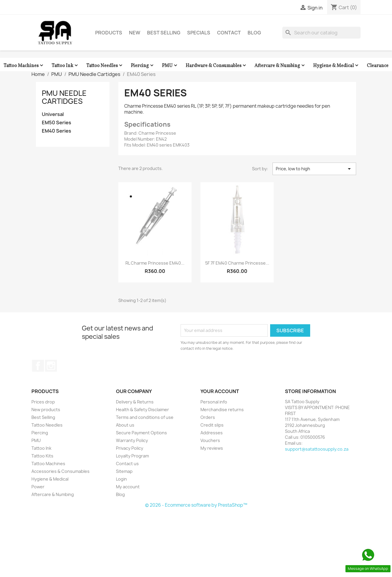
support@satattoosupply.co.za (317, 449)
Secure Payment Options (141, 433)
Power (38, 487)
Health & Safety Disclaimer (142, 410)
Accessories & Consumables (60, 471)
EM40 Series (56, 131)
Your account (220, 391)
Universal (53, 114)
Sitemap (124, 471)
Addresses (212, 433)
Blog (254, 33)
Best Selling (164, 33)
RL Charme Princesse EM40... (155, 263)
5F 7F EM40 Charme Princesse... (237, 263)
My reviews (212, 448)
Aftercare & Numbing (280, 66)
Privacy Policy (130, 448)
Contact (229, 33)
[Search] (321, 33)
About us (125, 425)
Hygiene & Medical (336, 66)
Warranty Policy (132, 440)
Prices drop (43, 402)
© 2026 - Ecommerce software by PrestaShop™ (196, 505)
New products (46, 410)
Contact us (127, 464)
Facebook (38, 366)
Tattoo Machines (24, 66)
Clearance (378, 66)
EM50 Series (56, 123)
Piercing (143, 66)
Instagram (51, 366)
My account (128, 487)
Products (109, 33)
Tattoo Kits (42, 456)
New (135, 33)
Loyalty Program (132, 456)
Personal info (214, 402)
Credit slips (212, 425)
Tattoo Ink (65, 66)
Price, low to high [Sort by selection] (314, 169)
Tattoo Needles (105, 66)
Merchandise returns (222, 410)
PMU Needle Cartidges (64, 97)
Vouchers (210, 440)
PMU (170, 66)
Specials (199, 33)
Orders (208, 417)
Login (121, 479)
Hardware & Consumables (216, 66)
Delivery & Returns (135, 402)
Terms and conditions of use (145, 417)
